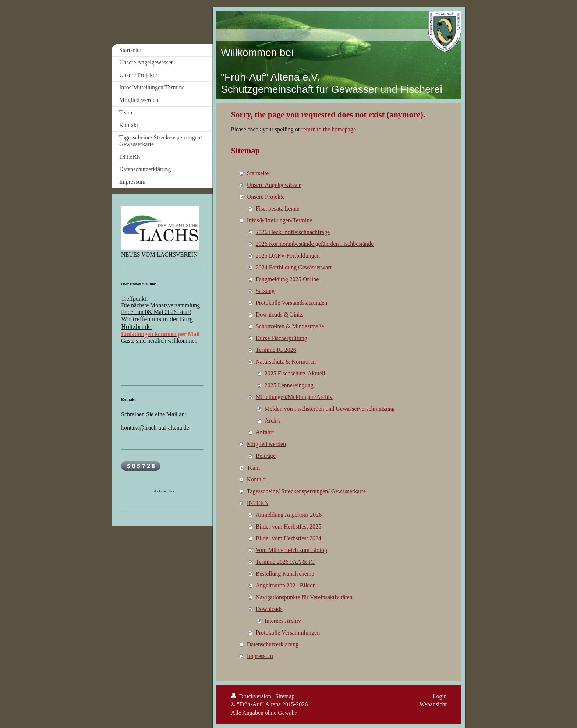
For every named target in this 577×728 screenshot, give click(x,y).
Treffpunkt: (134, 299)
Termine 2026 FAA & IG (285, 562)
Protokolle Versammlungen (288, 632)
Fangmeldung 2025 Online (287, 279)
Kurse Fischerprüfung (282, 338)
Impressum (260, 656)
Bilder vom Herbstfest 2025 (288, 526)
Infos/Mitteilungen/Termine (280, 220)
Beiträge (266, 456)
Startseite (258, 173)
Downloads (269, 609)
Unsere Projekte (266, 197)
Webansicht (433, 704)
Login (440, 696)
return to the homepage (329, 129)
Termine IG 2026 (276, 350)
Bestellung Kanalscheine (285, 574)
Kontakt (256, 479)
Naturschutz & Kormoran (286, 362)
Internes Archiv (283, 621)
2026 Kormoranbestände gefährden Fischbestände (315, 244)
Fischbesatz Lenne (278, 208)
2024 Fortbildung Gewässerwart (294, 267)
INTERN (258, 503)
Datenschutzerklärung (273, 644)
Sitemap (285, 696)
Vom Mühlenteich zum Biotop (291, 550)
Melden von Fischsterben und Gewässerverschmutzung (330, 409)
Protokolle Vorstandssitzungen (292, 303)
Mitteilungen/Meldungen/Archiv (294, 397)
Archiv (273, 420)
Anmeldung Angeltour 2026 (289, 515)
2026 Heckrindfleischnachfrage (293, 232)
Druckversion (252, 696)
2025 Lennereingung (289, 385)
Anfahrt (265, 432)
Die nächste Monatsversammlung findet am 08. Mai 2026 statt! (160, 309)
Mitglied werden (266, 444)
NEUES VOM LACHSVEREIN (159, 255)
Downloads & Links (280, 314)
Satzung (265, 291)
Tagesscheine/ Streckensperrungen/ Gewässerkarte (306, 491)
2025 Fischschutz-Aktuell (295, 373)
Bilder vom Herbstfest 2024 (288, 538)
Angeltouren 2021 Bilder (285, 585)
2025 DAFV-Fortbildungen (288, 256)
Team (253, 468)
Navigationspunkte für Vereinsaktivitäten (304, 597)
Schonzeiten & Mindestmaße (290, 326)
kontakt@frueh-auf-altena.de (155, 427)
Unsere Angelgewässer (274, 185)
